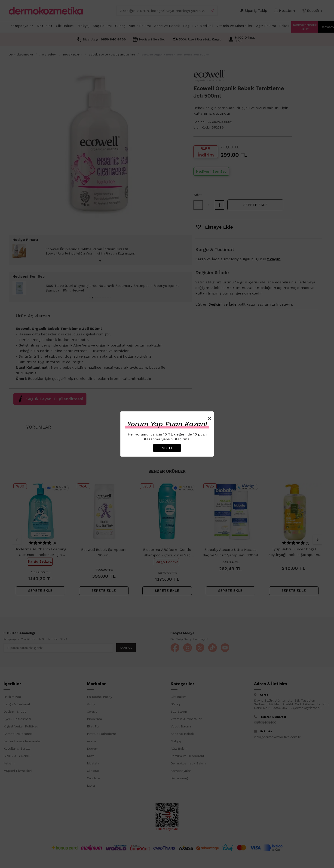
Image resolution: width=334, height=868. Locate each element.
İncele (167, 448)
